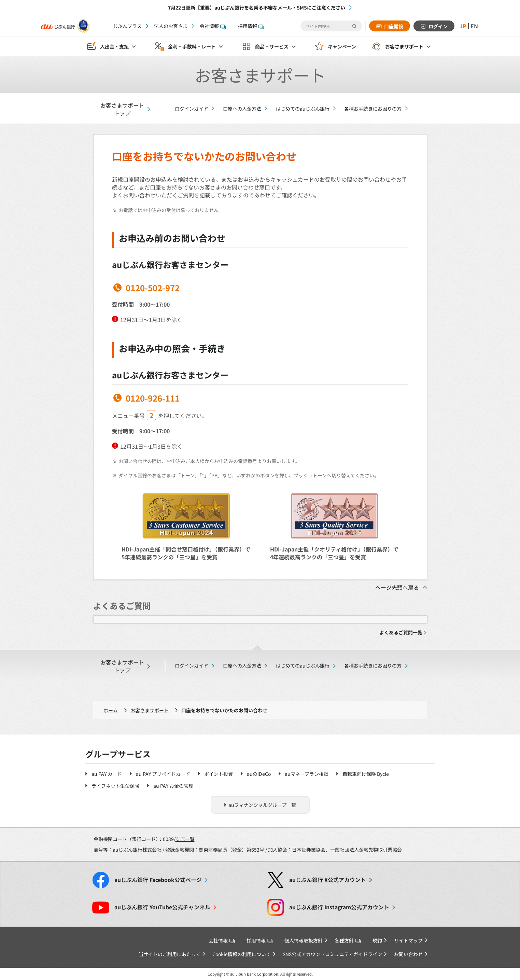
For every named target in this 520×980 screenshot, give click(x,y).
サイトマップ (408, 940)
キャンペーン (342, 46)
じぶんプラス (127, 26)
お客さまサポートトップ (122, 109)
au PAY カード (107, 774)
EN (474, 26)
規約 (377, 940)
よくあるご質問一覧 (401, 632)
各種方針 (348, 940)
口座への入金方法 (242, 109)
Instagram (339, 907)
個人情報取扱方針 (304, 940)
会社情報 (213, 26)
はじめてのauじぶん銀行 (303, 109)
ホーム (111, 710)
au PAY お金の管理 (173, 786)
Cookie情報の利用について (242, 954)
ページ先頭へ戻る (397, 587)
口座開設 (394, 26)
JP (463, 26)
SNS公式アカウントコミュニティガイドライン (332, 954)
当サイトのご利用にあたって (170, 954)
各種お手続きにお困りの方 (373, 109)
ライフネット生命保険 (115, 786)
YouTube (162, 907)
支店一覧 (185, 839)
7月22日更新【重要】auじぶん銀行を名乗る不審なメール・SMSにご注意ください (257, 8)
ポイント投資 (219, 774)
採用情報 (251, 26)
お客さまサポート (150, 710)
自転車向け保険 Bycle (366, 774)
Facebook (158, 880)
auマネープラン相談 (307, 774)
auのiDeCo (259, 774)
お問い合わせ (408, 954)
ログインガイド (192, 109)
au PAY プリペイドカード (163, 774)
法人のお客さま (171, 26)
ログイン (438, 26)
